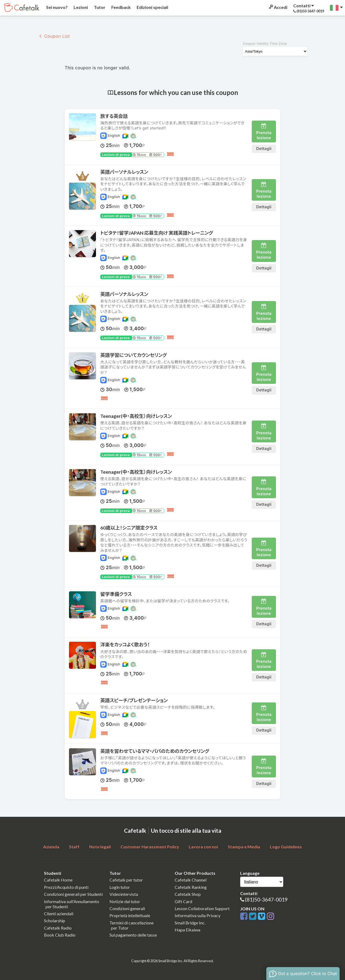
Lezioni (80, 7)
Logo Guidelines (286, 847)
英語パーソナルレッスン (124, 172)
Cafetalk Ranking (191, 887)
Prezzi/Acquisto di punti (66, 887)
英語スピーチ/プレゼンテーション (134, 700)
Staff (74, 847)
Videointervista (124, 894)
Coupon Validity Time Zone (265, 44)
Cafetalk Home (58, 880)
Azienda (51, 847)
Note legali (100, 847)
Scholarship (55, 921)
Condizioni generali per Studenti (73, 894)
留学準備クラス (116, 594)
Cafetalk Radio (58, 928)
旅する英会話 (114, 116)
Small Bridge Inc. (190, 923)
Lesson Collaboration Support (202, 908)
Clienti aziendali (59, 914)
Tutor (99, 7)
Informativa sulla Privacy (198, 915)
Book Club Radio (60, 935)
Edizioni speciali (152, 7)
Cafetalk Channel (191, 880)
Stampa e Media (244, 847)
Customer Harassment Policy (150, 847)
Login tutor (120, 887)
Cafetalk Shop (188, 894)
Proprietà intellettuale (130, 915)
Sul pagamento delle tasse (133, 935)
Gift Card (183, 901)
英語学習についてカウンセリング (134, 355)
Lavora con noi (203, 847)
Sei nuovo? (56, 7)
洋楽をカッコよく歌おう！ (125, 645)
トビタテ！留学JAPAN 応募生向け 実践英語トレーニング (157, 233)
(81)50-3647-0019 (266, 899)
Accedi (278, 7)
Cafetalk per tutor (126, 880)
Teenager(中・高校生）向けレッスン (136, 416)
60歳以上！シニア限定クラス (129, 528)
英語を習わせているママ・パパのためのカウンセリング (155, 751)
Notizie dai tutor (125, 901)
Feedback (121, 7)
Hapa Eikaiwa (187, 930)
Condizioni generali (127, 908)
